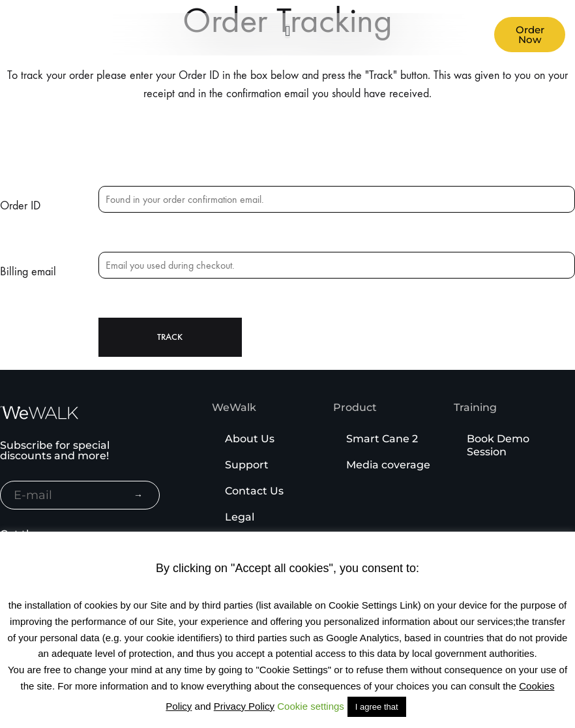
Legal (240, 517)
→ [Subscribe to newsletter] (138, 495)
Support (247, 465)
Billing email (28, 272)
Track (170, 337)
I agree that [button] (377, 707)
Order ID (20, 206)
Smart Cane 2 (382, 439)
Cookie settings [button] (311, 706)
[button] (287, 31)
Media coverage (388, 465)
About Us (250, 439)
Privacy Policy (244, 706)
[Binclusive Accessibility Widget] (29, 688)
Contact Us (254, 491)
